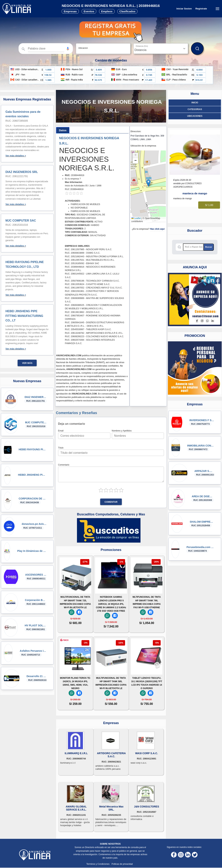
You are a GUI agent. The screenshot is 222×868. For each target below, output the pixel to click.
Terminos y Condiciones (98, 864)
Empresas (70, 11)
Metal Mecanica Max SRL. (111, 808)
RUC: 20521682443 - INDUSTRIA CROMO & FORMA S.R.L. (94, 257)
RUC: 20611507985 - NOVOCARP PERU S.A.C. (89, 249)
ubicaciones (195, 116)
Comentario (64, 465)
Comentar (111, 502)
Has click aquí (157, 229)
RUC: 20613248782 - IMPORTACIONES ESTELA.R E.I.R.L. (94, 333)
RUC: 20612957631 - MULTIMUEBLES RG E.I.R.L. (90, 260)
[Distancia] (161, 49)
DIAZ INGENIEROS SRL (22, 172)
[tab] (63, 130)
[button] (68, 49)
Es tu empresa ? (73, 179)
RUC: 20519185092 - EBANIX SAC (82, 263)
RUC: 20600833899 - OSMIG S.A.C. (83, 253)
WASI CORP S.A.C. (147, 753)
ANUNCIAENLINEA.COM (69, 356)
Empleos (107, 11)
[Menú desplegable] (217, 9)
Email (61, 431)
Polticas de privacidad (122, 864)
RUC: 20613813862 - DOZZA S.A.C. (83, 312)
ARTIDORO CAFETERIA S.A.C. (111, 755)
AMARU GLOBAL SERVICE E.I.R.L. (76, 808)
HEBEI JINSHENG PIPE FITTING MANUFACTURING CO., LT (24, 316)
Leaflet (136, 218)
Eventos (89, 11)
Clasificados (127, 11)
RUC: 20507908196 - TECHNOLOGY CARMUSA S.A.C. (92, 281)
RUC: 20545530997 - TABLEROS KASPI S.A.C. (88, 329)
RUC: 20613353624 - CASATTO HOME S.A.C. (88, 284)
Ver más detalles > (16, 156)
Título (61, 448)
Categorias (195, 109)
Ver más (27, 363)
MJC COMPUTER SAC (21, 221)
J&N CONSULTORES (146, 807)
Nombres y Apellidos (122, 431)
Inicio (195, 103)
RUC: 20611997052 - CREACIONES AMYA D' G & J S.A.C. (94, 288)
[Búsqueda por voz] (68, 49)
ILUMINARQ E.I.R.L (76, 753)
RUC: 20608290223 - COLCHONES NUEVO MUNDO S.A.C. (94, 336)
